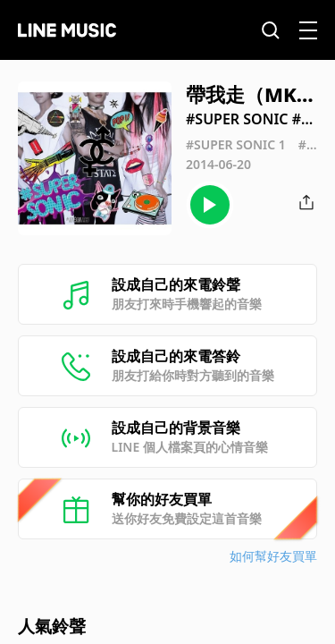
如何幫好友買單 (273, 556)
